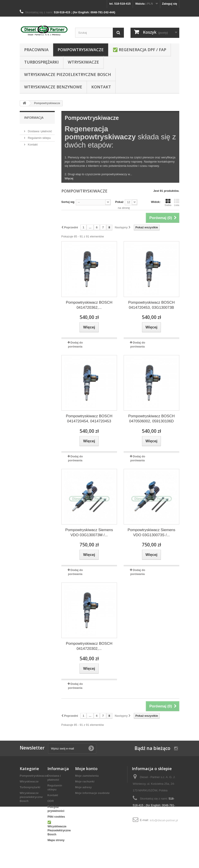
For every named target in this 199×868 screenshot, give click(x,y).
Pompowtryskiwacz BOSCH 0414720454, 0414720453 (89, 419)
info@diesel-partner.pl (164, 820)
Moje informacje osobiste (92, 793)
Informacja (34, 117)
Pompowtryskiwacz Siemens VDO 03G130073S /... (151, 532)
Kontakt (101, 87)
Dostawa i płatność (40, 129)
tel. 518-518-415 (120, 4)
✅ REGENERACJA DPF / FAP (139, 50)
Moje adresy (83, 787)
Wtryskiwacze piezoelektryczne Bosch (68, 74)
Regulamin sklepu (39, 136)
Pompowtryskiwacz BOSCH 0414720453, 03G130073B (152, 305)
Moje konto (86, 769)
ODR (51, 801)
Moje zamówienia (87, 776)
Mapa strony (56, 840)
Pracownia (36, 50)
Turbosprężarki (41, 62)
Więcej (69, 178)
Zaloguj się (170, 4)
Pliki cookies (56, 817)
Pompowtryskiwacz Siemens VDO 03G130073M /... (89, 532)
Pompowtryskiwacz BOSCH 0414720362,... (89, 305)
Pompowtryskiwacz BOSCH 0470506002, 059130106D (152, 419)
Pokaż (119, 202)
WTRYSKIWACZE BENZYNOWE (53, 87)
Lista (177, 202)
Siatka (168, 202)
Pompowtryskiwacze (81, 50)
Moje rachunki (85, 782)
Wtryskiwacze (83, 62)
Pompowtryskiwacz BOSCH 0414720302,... (89, 646)
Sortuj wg (68, 202)
